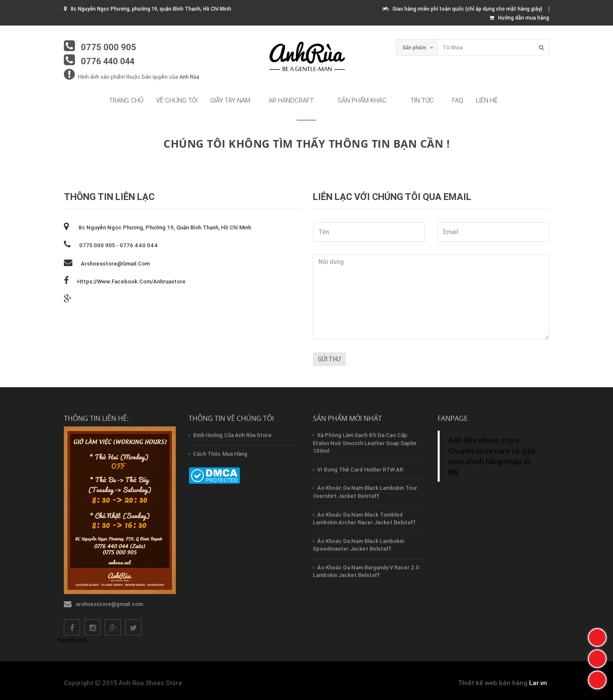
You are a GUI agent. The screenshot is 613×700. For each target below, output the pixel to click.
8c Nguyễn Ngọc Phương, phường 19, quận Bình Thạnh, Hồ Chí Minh (164, 227)
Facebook (72, 640)
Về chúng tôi (177, 100)
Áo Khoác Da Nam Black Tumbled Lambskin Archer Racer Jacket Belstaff (364, 519)
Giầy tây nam (230, 100)
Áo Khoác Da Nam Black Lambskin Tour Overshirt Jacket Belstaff (365, 492)
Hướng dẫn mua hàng (519, 18)
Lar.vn (538, 683)
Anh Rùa (189, 77)
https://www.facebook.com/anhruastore (131, 281)
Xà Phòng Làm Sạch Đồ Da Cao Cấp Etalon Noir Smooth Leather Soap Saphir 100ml (365, 443)
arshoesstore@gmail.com (115, 264)
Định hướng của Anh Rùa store (232, 435)
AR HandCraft (291, 100)
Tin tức (422, 100)
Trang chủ (126, 100)
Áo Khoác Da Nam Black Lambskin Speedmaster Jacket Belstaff (358, 545)
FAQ (458, 100)
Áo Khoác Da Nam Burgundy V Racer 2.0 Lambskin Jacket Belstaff (366, 571)
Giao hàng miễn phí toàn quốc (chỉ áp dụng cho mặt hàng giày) (462, 9)
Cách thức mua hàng (220, 454)
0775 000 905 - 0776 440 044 (119, 245)
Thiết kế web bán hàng (493, 683)
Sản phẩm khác (362, 100)
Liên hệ (487, 100)
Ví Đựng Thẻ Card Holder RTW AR (360, 470)
